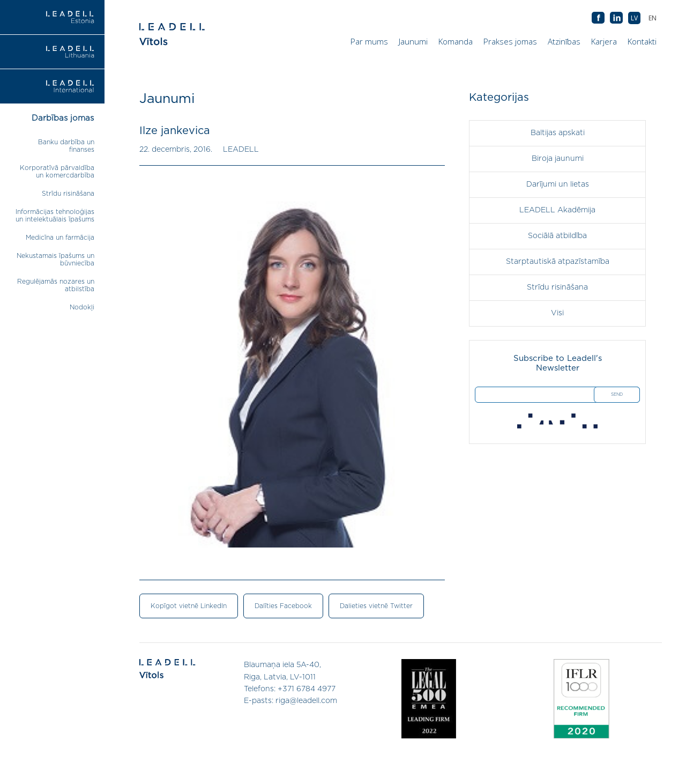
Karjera (604, 41)
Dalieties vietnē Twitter (376, 606)
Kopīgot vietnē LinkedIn (189, 606)
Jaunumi (413, 41)
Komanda (456, 41)
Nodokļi (82, 307)
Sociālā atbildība (557, 236)
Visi (557, 313)
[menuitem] (653, 18)
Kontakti (642, 41)
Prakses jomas (510, 41)
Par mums (369, 41)
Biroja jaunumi (558, 159)
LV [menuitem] (634, 18)
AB (616, 18)
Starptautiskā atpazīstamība (558, 262)
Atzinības (564, 41)
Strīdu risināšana (68, 194)
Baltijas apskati (558, 133)
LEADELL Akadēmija (557, 210)
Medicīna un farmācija (60, 238)
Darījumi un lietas (558, 184)
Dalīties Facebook (283, 606)
